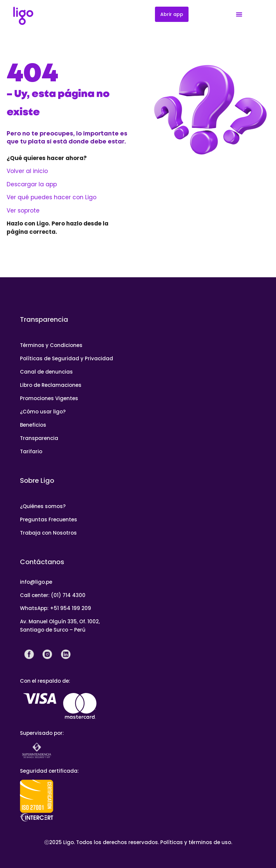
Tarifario (31, 451)
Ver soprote (23, 211)
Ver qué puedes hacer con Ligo (52, 197)
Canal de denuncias (46, 372)
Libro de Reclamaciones (51, 385)
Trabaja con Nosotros (48, 533)
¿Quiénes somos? (43, 506)
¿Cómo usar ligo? (43, 412)
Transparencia (39, 438)
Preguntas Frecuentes (49, 520)
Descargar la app (32, 184)
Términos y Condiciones (51, 345)
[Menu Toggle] (239, 14)
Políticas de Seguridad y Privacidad (67, 358)
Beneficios (33, 425)
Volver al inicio (27, 171)
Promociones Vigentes (49, 398)
